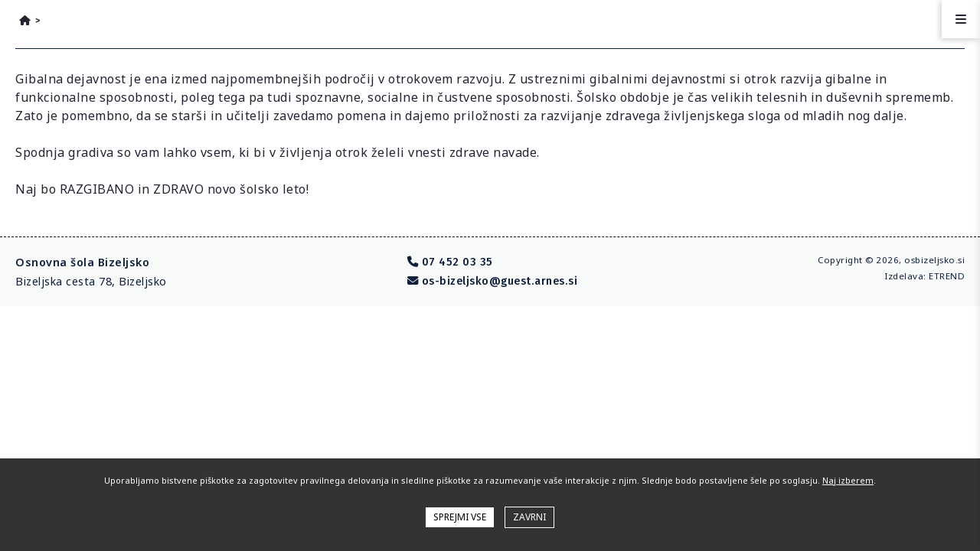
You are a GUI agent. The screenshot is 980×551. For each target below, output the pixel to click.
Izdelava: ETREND (924, 276)
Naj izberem (848, 480)
